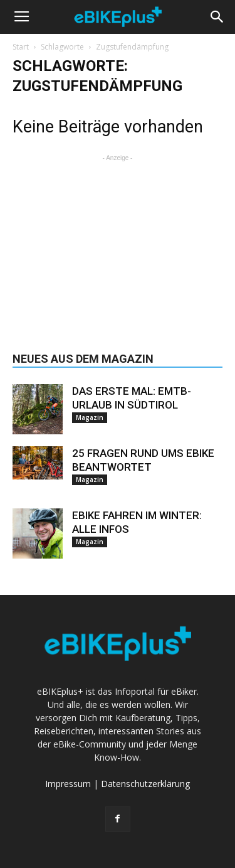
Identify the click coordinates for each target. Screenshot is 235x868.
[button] (217, 17)
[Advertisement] (118, 243)
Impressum (68, 784)
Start (21, 47)
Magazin (90, 417)
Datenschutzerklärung (145, 784)
